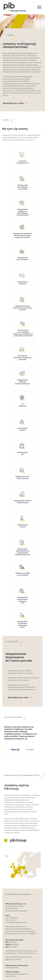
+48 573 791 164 (11, 976)
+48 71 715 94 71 (11, 920)
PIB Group (28, 77)
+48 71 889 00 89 (12, 918)
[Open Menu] (39, 7)
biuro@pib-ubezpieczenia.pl (16, 923)
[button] (5, 752)
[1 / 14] (15, 750)
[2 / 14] (30, 750)
